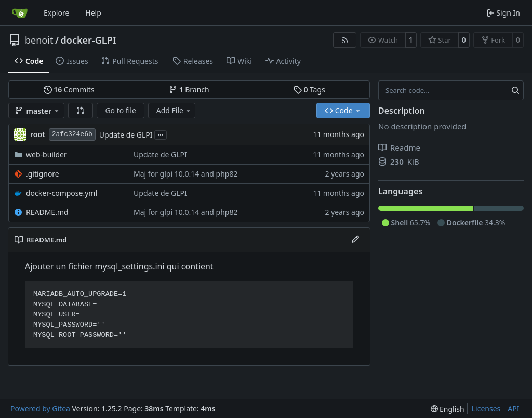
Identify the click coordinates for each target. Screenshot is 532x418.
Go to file (120, 110)
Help (93, 13)
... (161, 134)
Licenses (486, 408)
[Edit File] (355, 240)
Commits (69, 90)
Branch (189, 90)
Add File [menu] (174, 110)
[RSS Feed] (345, 40)
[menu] (448, 409)
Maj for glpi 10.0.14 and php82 (185, 174)
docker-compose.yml (62, 193)
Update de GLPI (126, 135)
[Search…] (515, 90)
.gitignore (43, 174)
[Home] (20, 13)
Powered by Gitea (40, 408)
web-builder (46, 154)
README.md (47, 212)
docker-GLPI (89, 40)
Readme (399, 147)
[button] (81, 111)
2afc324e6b (72, 134)
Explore (56, 13)
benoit (39, 40)
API (513, 408)
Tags (309, 90)
